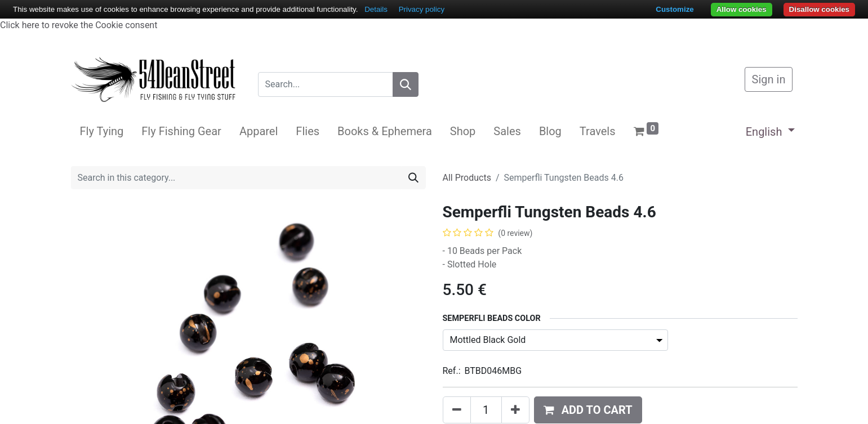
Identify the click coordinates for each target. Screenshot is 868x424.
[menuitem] (102, 131)
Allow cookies (742, 9)
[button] (588, 410)
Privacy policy (422, 9)
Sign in (769, 79)
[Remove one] (457, 410)
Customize (675, 9)
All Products (467, 178)
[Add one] (515, 410)
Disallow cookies (819, 9)
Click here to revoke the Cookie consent (79, 25)
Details (376, 9)
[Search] (406, 84)
